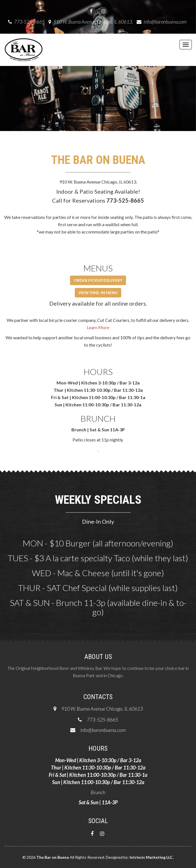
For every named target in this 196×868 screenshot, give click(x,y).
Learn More (98, 327)
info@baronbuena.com (165, 22)
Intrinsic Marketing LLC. (152, 857)
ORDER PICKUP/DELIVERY (98, 280)
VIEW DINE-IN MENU (98, 293)
